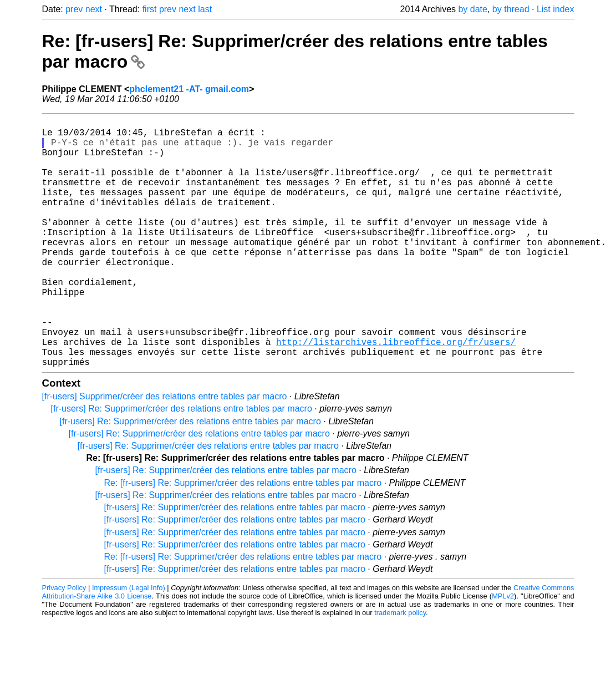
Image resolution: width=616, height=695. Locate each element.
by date (472, 9)
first (150, 9)
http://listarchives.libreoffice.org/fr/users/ (396, 393)
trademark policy (400, 668)
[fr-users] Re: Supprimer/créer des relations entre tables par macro (182, 464)
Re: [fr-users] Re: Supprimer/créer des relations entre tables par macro (243, 538)
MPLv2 (503, 651)
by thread (511, 9)
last (205, 9)
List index (556, 9)
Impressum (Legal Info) (129, 643)
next (94, 9)
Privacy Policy (64, 643)
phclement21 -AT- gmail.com (189, 89)
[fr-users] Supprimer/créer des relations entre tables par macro (165, 452)
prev (74, 9)
